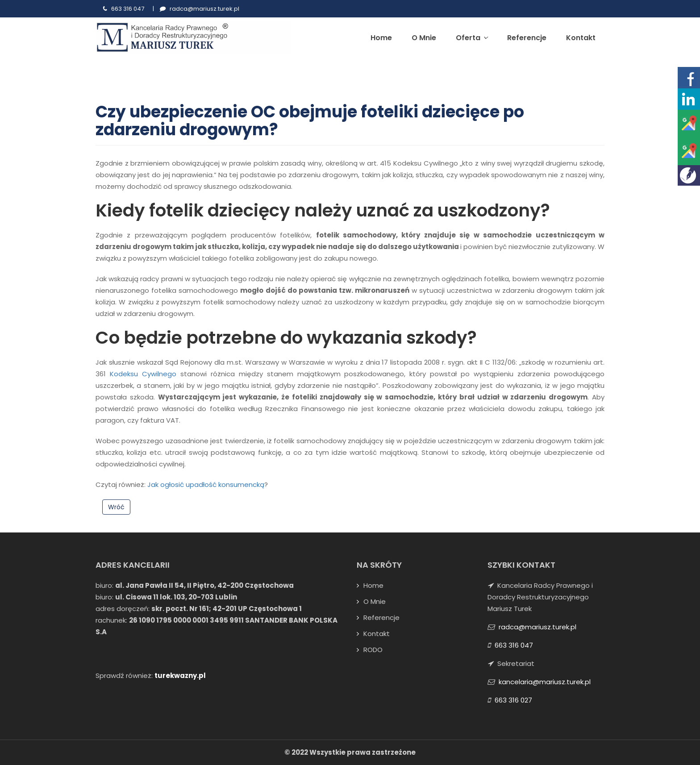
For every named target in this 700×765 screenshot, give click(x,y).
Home (381, 38)
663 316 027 (513, 700)
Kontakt (581, 38)
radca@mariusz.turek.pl (204, 9)
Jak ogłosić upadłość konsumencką (206, 484)
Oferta (472, 38)
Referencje (527, 38)
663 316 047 (128, 9)
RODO (373, 650)
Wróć (116, 507)
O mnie (424, 38)
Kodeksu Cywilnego (143, 374)
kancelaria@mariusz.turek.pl (545, 682)
